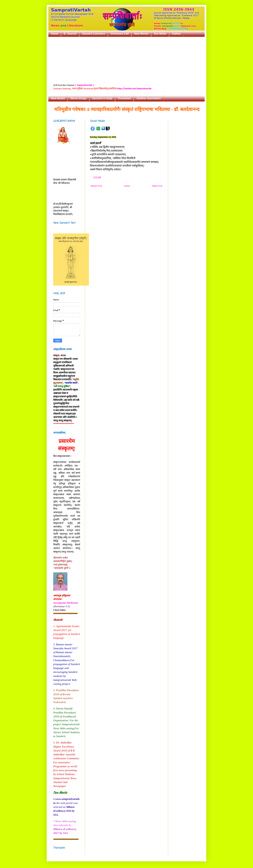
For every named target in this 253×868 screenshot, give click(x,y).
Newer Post (96, 186)
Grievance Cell (120, 34)
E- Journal (70, 34)
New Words (141, 34)
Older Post (157, 186)
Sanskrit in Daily (102, 98)
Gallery (176, 34)
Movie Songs (79, 98)
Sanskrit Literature (94, 34)
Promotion (124, 98)
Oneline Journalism (148, 98)
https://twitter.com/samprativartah (134, 89)
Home (55, 34)
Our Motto (160, 34)
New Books (58, 98)
